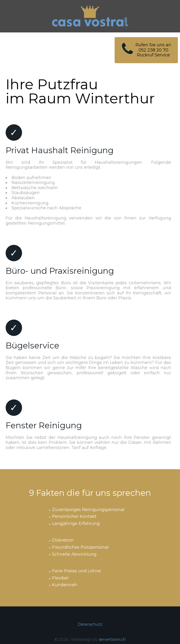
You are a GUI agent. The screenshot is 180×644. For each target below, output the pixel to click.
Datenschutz (90, 624)
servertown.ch (112, 639)
